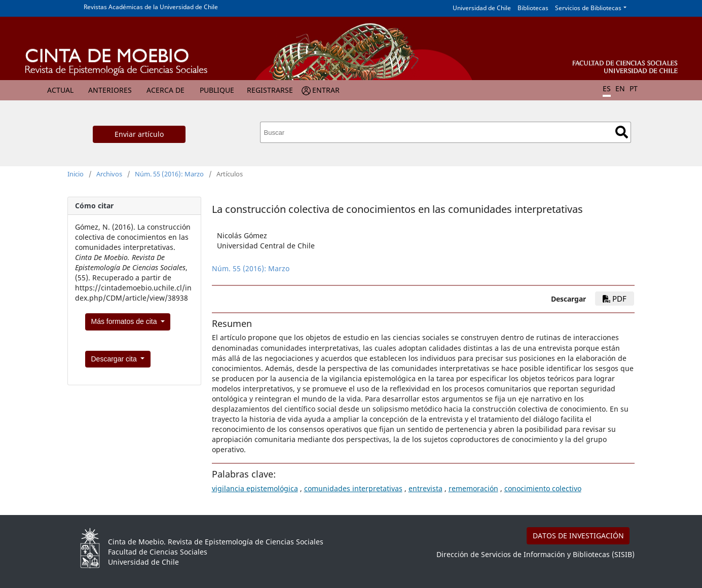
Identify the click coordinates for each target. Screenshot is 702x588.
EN (620, 88)
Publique (217, 90)
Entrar (326, 90)
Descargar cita (115, 359)
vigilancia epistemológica (255, 488)
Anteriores (110, 90)
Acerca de (165, 90)
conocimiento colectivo (543, 488)
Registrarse (270, 90)
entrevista (426, 488)
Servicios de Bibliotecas (588, 8)
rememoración (473, 488)
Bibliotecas (533, 8)
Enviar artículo (139, 134)
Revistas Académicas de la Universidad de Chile (151, 7)
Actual (60, 90)
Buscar (622, 132)
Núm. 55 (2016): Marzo (169, 174)
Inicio (76, 174)
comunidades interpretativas (353, 488)
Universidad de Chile (482, 8)
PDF (615, 299)
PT (634, 88)
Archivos (109, 174)
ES (607, 88)
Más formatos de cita (125, 321)
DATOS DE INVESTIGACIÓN (578, 536)
